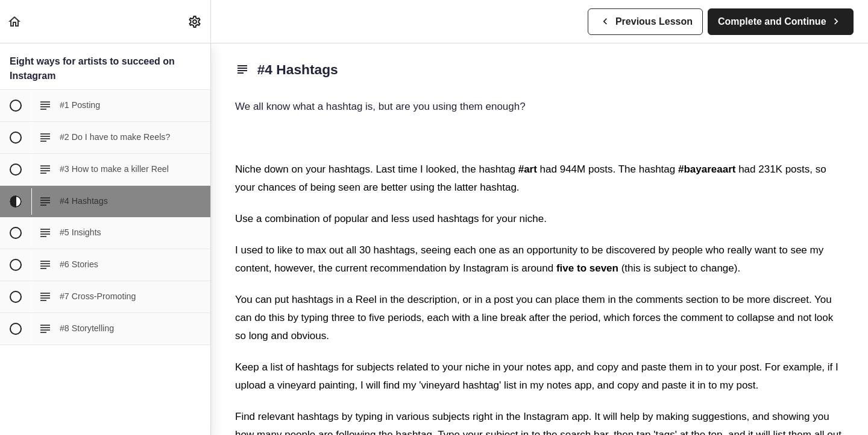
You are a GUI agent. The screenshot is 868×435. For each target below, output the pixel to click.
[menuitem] (195, 21)
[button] (15, 21)
